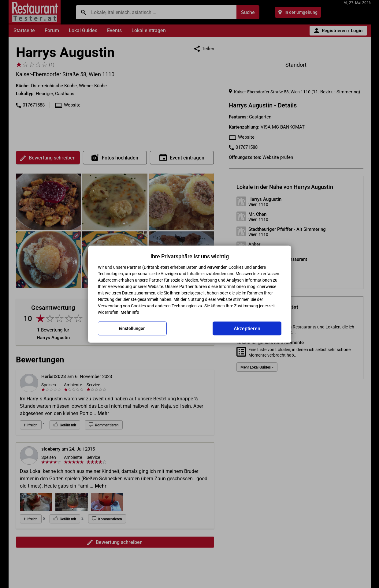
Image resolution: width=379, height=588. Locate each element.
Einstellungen (132, 328)
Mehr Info (130, 312)
